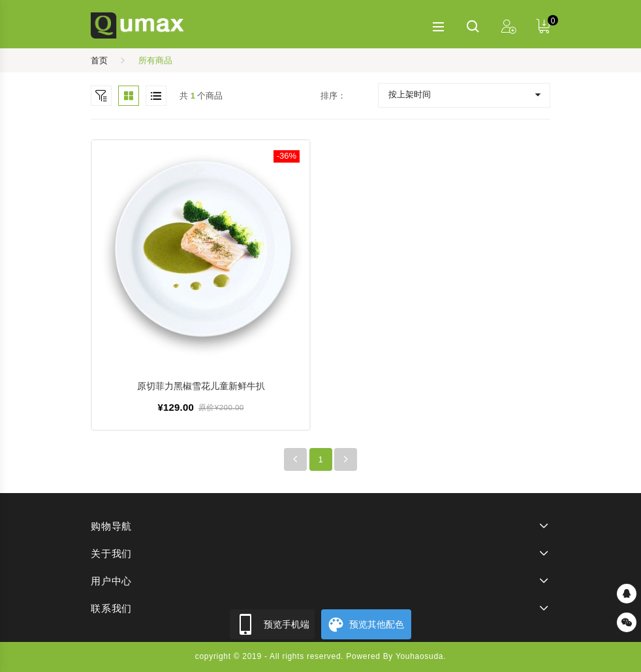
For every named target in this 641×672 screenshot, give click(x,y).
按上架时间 (410, 94)
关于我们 (111, 553)
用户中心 (111, 581)
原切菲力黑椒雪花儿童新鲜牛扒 (201, 386)
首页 (99, 60)
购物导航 (111, 526)
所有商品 (155, 60)
